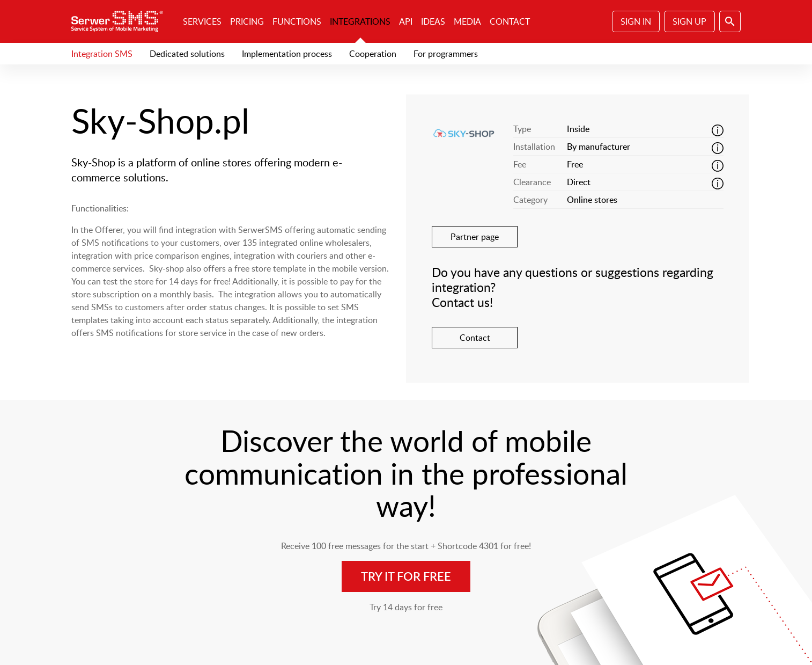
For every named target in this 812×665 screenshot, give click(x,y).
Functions (297, 21)
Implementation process (287, 54)
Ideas (433, 21)
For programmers (446, 54)
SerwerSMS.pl (121, 21)
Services (202, 21)
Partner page (475, 237)
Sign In (636, 21)
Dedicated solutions (187, 54)
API (406, 21)
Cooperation (373, 54)
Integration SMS (102, 54)
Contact (510, 21)
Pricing (247, 21)
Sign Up (689, 21)
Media (467, 21)
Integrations (360, 21)
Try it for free (406, 576)
